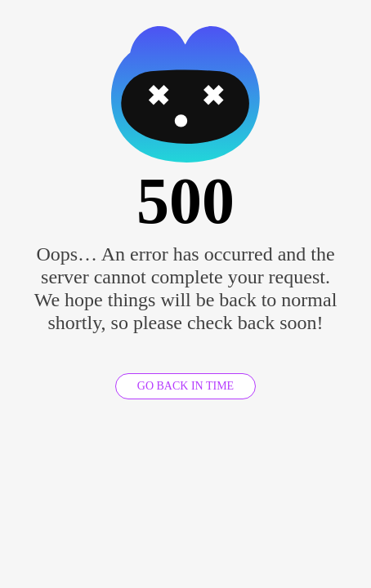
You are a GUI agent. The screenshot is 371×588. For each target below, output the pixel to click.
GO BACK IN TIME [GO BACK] (185, 386)
